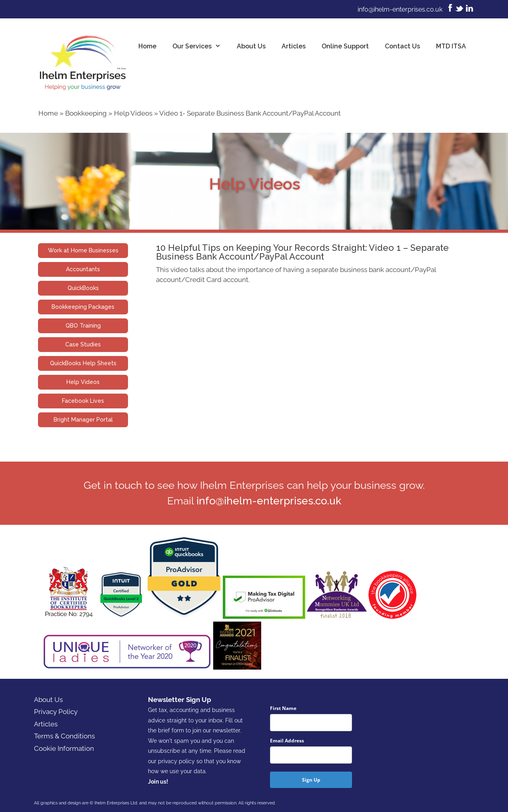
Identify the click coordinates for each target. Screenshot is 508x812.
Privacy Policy (56, 712)
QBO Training (83, 326)
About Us (251, 46)
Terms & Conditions (64, 736)
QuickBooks (83, 288)
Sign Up (311, 780)
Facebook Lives (83, 401)
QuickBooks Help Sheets (83, 363)
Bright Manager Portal (83, 420)
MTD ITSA (451, 46)
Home (147, 46)
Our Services (201, 46)
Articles (294, 46)
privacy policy (176, 761)
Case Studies (83, 344)
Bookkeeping (86, 113)
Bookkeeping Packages (83, 307)
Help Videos (133, 113)
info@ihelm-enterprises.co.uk (400, 9)
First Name (283, 708)
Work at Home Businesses (83, 250)
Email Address (287, 741)
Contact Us (402, 46)
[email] (311, 755)
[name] (311, 723)
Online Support (345, 46)
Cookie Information (64, 748)
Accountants (83, 269)
